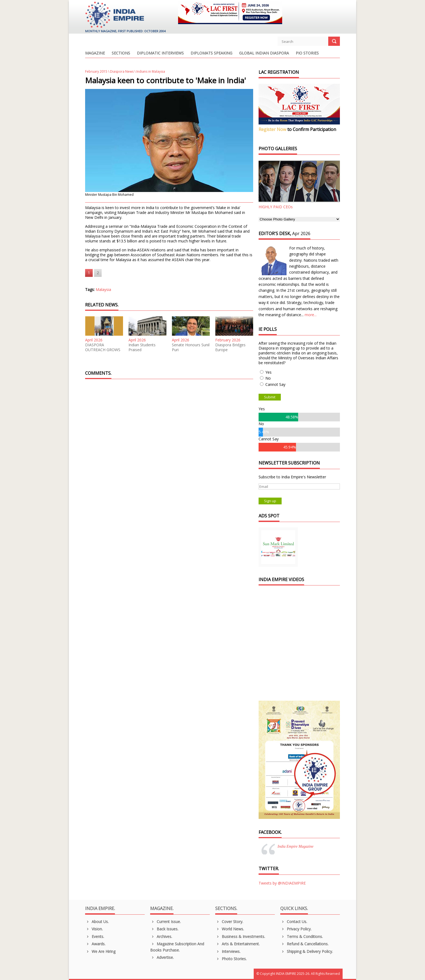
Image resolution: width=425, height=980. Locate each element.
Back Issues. (164, 929)
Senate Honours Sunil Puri (191, 347)
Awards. (95, 944)
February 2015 (96, 71)
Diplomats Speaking (211, 53)
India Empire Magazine (295, 846)
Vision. (94, 929)
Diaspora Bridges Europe (230, 347)
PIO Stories (307, 53)
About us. (97, 922)
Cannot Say (275, 384)
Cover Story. (229, 922)
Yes (268, 372)
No (268, 378)
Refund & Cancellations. (304, 944)
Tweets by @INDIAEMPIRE (282, 883)
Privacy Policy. (296, 929)
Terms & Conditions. (302, 936)
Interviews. (228, 951)
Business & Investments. (240, 936)
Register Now (272, 129)
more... (311, 315)
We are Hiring (100, 951)
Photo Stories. (231, 959)
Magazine (95, 53)
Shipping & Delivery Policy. (307, 951)
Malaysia (103, 289)
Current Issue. (165, 922)
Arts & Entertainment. (237, 944)
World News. (230, 929)
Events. (95, 936)
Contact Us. (294, 922)
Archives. (161, 936)
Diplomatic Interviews (160, 53)
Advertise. (162, 957)
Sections (121, 53)
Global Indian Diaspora (264, 53)
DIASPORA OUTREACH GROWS (103, 347)
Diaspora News (122, 71)
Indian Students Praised (142, 347)
